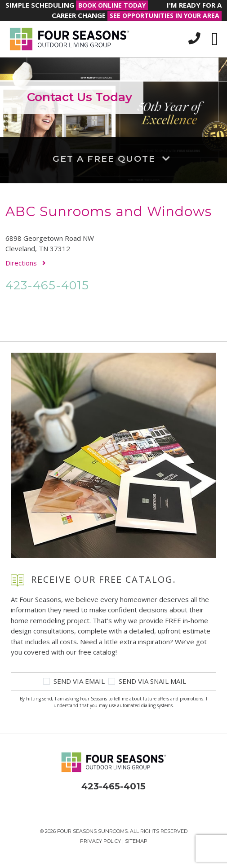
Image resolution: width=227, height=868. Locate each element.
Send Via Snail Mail (152, 681)
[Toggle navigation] (215, 39)
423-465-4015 (47, 285)
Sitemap (136, 841)
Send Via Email (79, 681)
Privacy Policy (100, 841)
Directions (26, 263)
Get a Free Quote (113, 158)
